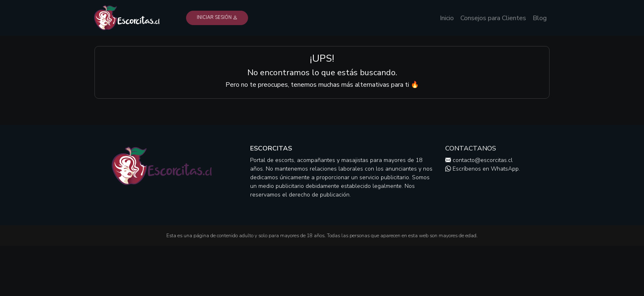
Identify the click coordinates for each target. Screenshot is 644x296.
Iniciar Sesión (217, 17)
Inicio (447, 18)
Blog (540, 18)
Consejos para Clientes (493, 18)
